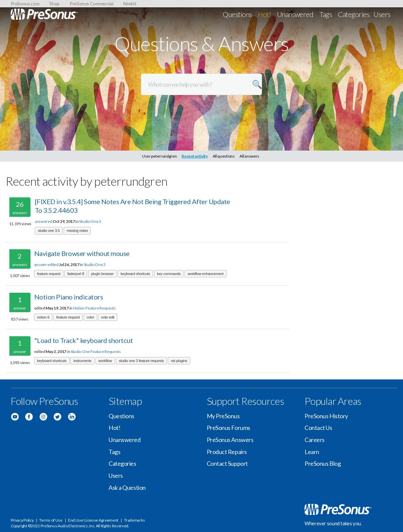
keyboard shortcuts (135, 274)
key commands (169, 274)
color (90, 317)
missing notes (77, 231)
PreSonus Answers (230, 440)
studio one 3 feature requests (142, 361)
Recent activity (195, 156)
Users (382, 14)
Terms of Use (51, 520)
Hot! (264, 14)
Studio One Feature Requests (96, 351)
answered (44, 221)
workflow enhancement (206, 274)
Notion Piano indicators (69, 297)
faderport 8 (76, 274)
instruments (82, 361)
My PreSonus (223, 416)
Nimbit (130, 4)
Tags (326, 14)
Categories (354, 14)
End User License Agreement (93, 520)
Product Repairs (227, 452)
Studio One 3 (90, 221)
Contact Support (227, 463)
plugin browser (103, 274)
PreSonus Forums (228, 428)
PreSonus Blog (323, 463)
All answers (249, 156)
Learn (312, 452)
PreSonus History (326, 416)
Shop (54, 4)
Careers (315, 440)
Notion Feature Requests (94, 308)
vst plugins (179, 361)
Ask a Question (127, 487)
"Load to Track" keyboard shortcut (84, 340)
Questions (237, 14)
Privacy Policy (22, 520)
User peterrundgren (159, 156)
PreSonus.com (25, 4)
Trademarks (134, 520)
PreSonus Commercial (91, 4)
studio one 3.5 (49, 231)
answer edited (46, 264)
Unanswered (295, 14)
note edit (108, 317)
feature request (49, 274)
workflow (105, 361)
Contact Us (318, 428)
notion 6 (43, 317)
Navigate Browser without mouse (82, 253)
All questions (224, 156)
